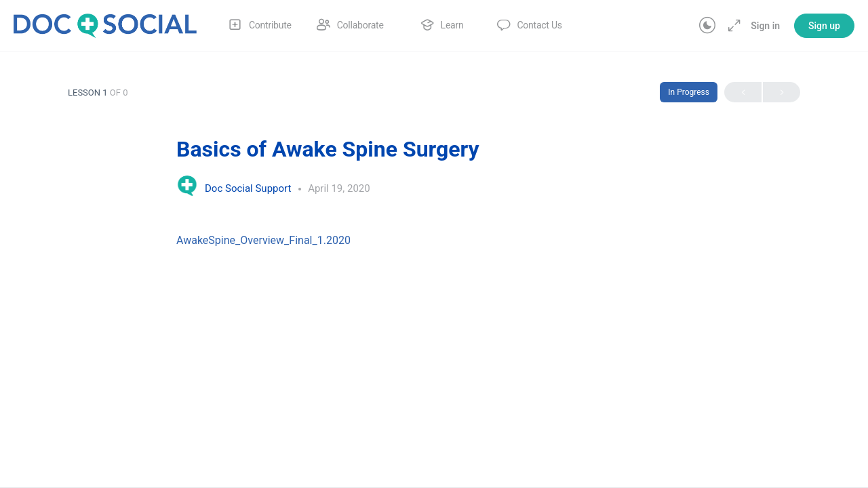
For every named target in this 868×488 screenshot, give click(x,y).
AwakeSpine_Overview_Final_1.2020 (263, 240)
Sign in (765, 26)
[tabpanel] (434, 240)
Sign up (824, 26)
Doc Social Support (249, 188)
